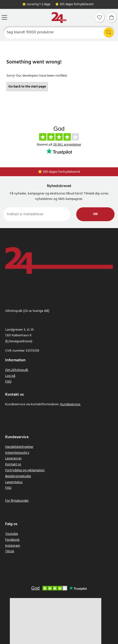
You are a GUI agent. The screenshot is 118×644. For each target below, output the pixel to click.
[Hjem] (59, 18)
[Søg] (59, 32)
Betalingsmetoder (18, 476)
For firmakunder (17, 501)
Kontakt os (13, 464)
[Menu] (4, 17)
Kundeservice (70, 404)
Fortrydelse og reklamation (25, 470)
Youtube (12, 534)
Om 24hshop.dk (17, 370)
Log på (10, 376)
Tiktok (10, 551)
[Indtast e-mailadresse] (37, 214)
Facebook (12, 540)
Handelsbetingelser (19, 447)
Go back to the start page (27, 87)
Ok (96, 214)
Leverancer (13, 459)
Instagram (13, 546)
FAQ (8, 382)
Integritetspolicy (17, 453)
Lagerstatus (14, 482)
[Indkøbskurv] (112, 18)
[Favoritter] (100, 18)
